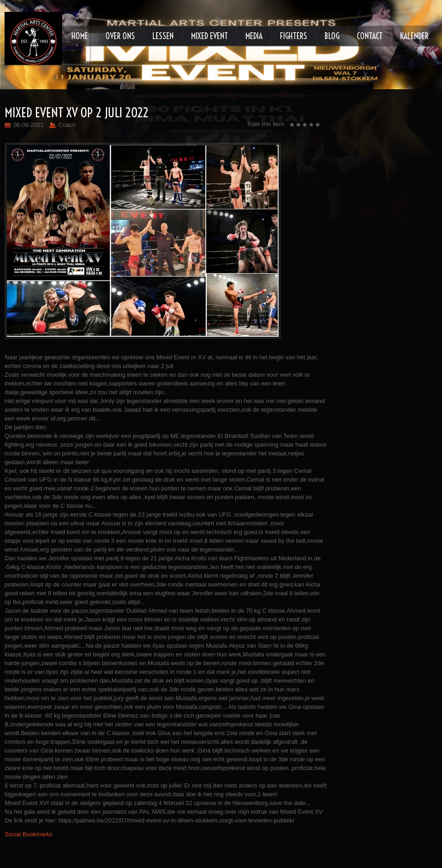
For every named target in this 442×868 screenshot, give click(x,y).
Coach (67, 125)
